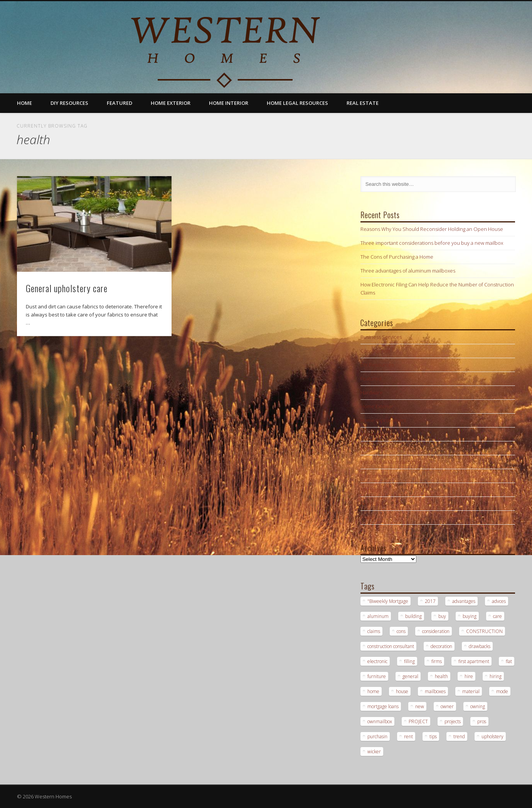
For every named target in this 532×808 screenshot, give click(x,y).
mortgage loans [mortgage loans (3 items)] (383, 706)
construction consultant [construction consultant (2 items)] (391, 646)
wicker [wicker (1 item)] (374, 752)
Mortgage (371, 490)
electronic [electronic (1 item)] (377, 661)
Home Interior (229, 103)
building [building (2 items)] (413, 616)
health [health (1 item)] (441, 676)
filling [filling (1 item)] (409, 661)
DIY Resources (69, 103)
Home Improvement (383, 420)
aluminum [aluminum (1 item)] (378, 616)
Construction (375, 351)
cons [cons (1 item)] (401, 631)
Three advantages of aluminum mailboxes (408, 271)
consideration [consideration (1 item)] (436, 631)
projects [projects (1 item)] (453, 721)
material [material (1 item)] (471, 691)
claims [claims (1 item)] (374, 631)
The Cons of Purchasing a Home (397, 257)
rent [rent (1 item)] (408, 736)
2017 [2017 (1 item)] (430, 601)
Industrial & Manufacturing (391, 462)
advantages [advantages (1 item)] (464, 601)
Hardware (372, 392)
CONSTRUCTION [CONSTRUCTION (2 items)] (484, 631)
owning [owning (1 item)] (478, 706)
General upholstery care (67, 288)
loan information (379, 476)
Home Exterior (171, 103)
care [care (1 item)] (497, 616)
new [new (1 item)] (420, 706)
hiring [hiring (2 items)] (496, 676)
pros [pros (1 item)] (482, 721)
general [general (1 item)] (410, 676)
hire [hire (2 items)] (469, 676)
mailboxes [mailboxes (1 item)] (435, 691)
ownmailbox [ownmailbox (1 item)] (380, 721)
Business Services (381, 337)
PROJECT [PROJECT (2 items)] (418, 721)
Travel (367, 517)
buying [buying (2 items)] (470, 616)
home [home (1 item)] (373, 691)
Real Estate (363, 103)
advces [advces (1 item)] (499, 601)
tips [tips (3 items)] (433, 736)
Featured (120, 103)
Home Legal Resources (297, 103)
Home (24, 103)
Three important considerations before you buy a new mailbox (432, 243)
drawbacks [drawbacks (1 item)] (480, 646)
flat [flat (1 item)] (509, 661)
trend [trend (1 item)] (459, 736)
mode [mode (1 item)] (502, 691)
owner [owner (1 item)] (447, 706)
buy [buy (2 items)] (442, 616)
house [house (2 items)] (402, 691)
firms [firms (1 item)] (437, 661)
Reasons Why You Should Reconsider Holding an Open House (432, 229)
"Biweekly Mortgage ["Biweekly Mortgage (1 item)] (388, 601)
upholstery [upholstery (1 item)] (492, 736)
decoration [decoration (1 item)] (441, 646)
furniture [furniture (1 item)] (377, 676)
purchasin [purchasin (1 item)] (377, 736)
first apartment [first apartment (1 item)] (474, 661)
